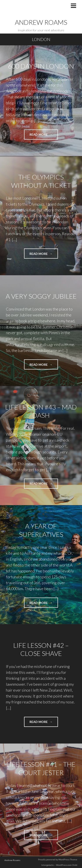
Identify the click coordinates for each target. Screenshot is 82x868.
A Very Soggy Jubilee (41, 296)
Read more (44, 136)
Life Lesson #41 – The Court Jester (41, 768)
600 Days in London (41, 66)
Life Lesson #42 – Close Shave (41, 649)
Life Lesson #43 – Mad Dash (41, 411)
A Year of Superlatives (41, 530)
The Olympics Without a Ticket (41, 181)
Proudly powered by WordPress (54, 859)
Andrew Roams (41, 22)
